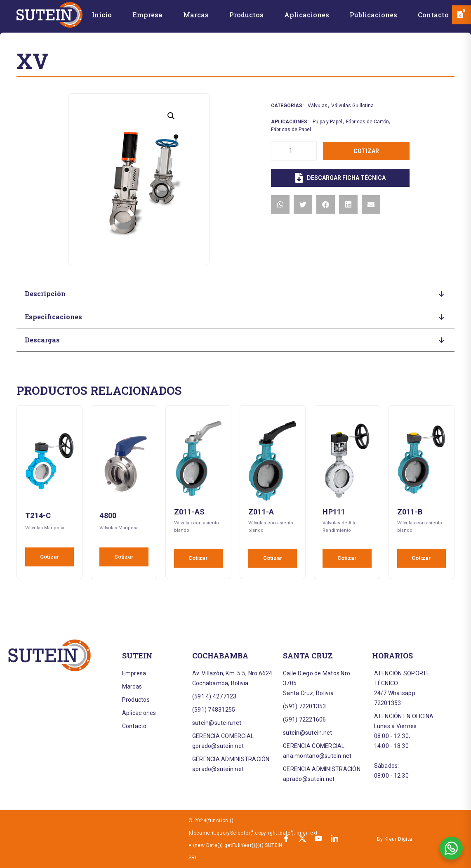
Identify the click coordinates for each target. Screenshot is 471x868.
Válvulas (318, 106)
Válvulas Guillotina (352, 106)
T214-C (38, 515)
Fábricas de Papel (291, 130)
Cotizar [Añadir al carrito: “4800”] (124, 557)
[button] (171, 116)
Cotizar (366, 151)
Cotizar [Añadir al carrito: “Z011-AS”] (198, 558)
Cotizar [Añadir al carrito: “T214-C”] (50, 557)
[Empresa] (147, 16)
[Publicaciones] (373, 16)
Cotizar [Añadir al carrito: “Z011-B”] (421, 558)
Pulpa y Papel (327, 122)
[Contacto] (433, 16)
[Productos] (246, 16)
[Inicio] (102, 16)
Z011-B (410, 512)
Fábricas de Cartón (367, 122)
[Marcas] (196, 16)
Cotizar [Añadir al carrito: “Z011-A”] (273, 558)
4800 (108, 515)
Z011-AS (190, 512)
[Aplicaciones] (307, 16)
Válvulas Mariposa (45, 528)
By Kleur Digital (395, 839)
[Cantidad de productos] (294, 151)
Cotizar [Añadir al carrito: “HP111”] (347, 558)
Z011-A (261, 512)
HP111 (334, 512)
